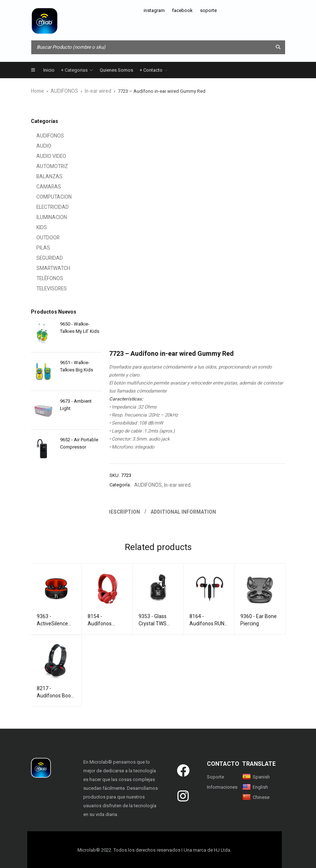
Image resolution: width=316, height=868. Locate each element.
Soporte (215, 776)
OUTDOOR (42, 237)
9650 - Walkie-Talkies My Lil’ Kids (80, 327)
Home (37, 91)
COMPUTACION (47, 197)
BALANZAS (43, 176)
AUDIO (38, 146)
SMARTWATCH (47, 268)
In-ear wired (95, 91)
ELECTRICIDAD (46, 207)
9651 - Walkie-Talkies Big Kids (77, 366)
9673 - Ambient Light (76, 404)
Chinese (256, 796)
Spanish (256, 776)
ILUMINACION (45, 217)
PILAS (37, 248)
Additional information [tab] (185, 511)
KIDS (36, 227)
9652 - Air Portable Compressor (79, 443)
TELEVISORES (45, 288)
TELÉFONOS (44, 278)
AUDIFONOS (63, 91)
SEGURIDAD (44, 258)
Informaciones (222, 786)
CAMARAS (42, 186)
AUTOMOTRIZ (45, 166)
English (255, 786)
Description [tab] (125, 511)
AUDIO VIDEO (45, 156)
